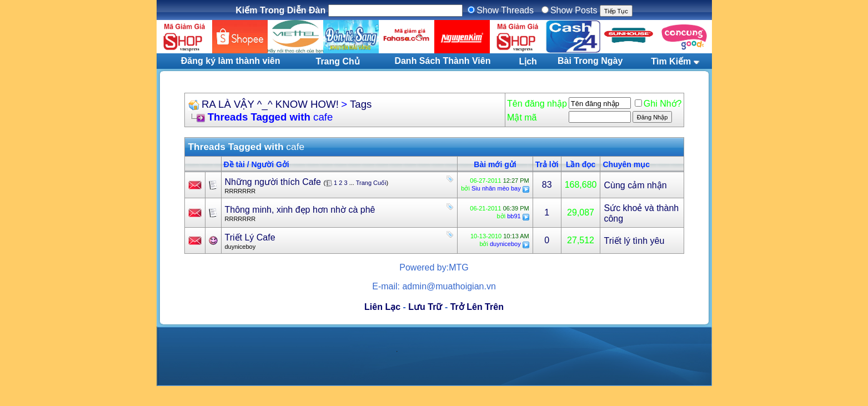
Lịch (528, 61)
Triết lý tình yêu (634, 241)
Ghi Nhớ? (658, 104)
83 (547, 185)
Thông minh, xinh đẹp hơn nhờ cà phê (300, 210)
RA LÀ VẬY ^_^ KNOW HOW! (270, 104)
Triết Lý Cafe (250, 237)
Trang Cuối (371, 183)
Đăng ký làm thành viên (231, 61)
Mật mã (522, 117)
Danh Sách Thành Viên (442, 61)
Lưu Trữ (425, 307)
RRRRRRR (240, 191)
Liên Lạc (382, 307)
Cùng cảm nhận (635, 185)
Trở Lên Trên (477, 307)
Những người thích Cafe (273, 182)
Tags (361, 104)
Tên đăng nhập (537, 104)
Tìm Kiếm (671, 61)
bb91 (514, 216)
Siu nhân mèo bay (496, 188)
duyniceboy (240, 247)
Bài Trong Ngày (590, 61)
